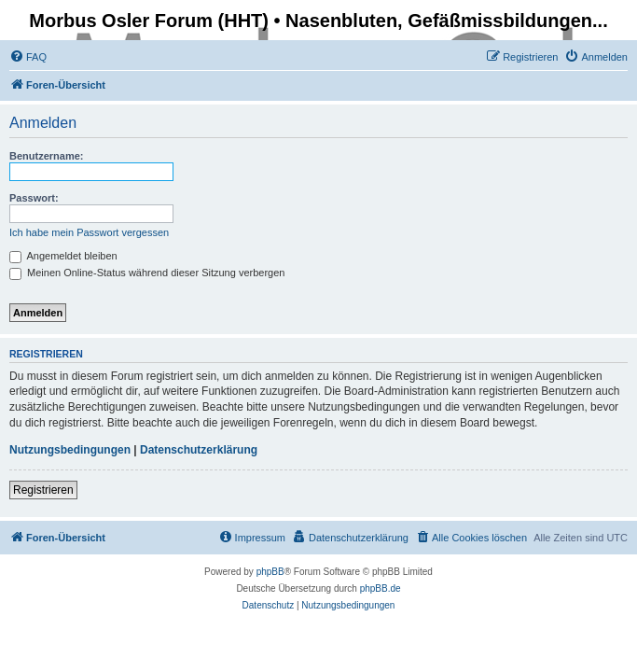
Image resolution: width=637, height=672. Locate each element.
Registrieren (43, 490)
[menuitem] (28, 57)
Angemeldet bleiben (63, 256)
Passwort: (34, 198)
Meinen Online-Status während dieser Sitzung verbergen (147, 273)
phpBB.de (381, 588)
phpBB (270, 572)
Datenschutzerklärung (199, 450)
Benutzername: (46, 156)
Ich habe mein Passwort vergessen (89, 232)
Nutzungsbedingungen (70, 450)
